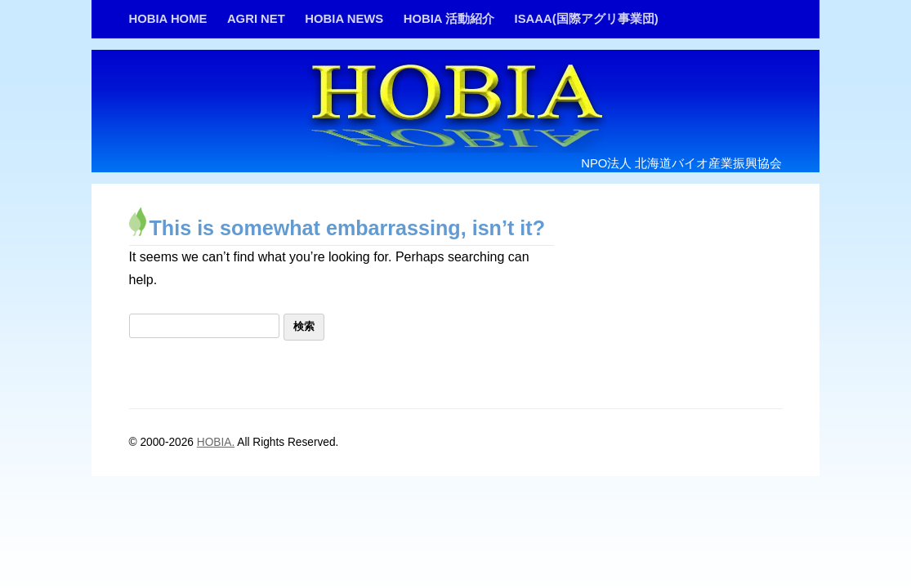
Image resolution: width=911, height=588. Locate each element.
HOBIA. (216, 442)
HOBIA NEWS (344, 19)
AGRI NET (256, 19)
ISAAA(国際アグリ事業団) (587, 19)
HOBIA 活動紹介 (449, 19)
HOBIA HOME (168, 19)
